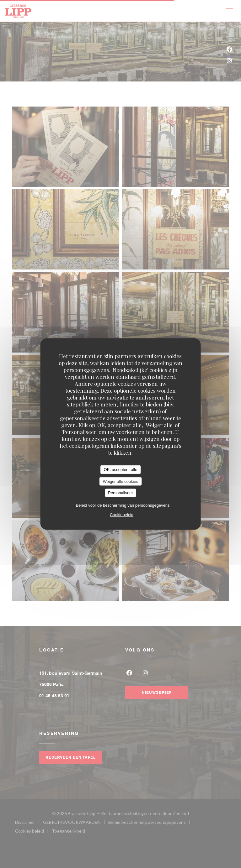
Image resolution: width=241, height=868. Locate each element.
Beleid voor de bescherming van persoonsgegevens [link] (123, 505)
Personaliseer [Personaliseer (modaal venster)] (120, 493)
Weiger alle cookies (120, 481)
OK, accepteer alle (121, 470)
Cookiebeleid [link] (122, 514)
